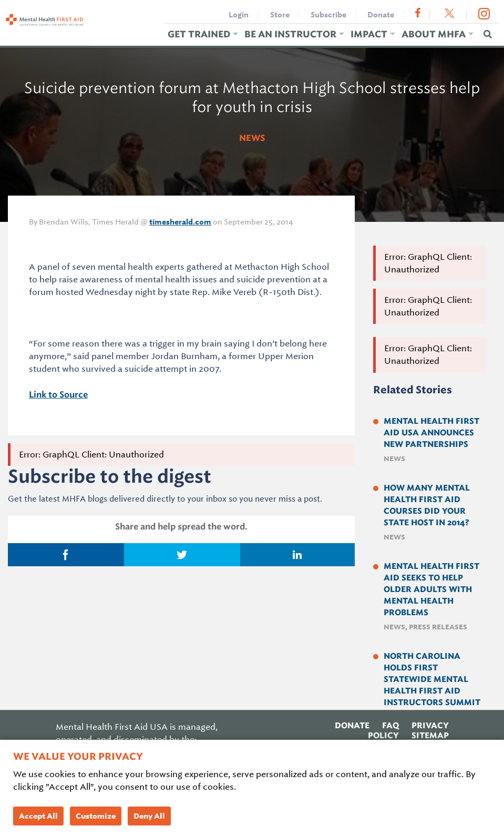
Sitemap (430, 735)
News (252, 138)
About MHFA (434, 34)
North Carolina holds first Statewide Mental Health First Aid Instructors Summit (432, 679)
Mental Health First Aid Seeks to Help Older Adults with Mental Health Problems (431, 589)
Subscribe (328, 15)
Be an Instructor (290, 34)
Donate (381, 15)
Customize (96, 816)
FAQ (390, 725)
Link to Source (58, 395)
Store (280, 15)
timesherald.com (180, 222)
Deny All (149, 816)
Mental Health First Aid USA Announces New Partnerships (431, 433)
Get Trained (199, 34)
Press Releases (438, 627)
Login (239, 15)
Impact (369, 34)
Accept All (38, 816)
